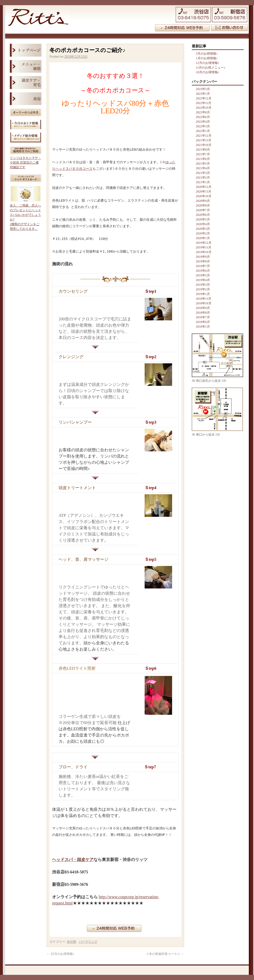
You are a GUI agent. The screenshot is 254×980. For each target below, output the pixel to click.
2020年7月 (203, 210)
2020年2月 (203, 233)
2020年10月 (204, 196)
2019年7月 (203, 266)
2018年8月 (203, 313)
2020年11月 (204, 191)
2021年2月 (203, 178)
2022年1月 (203, 131)
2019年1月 (203, 294)
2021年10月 (204, 145)
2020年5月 (203, 219)
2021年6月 (203, 159)
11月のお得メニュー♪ (211, 68)
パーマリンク (88, 942)
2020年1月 (203, 238)
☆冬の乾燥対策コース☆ (165, 954)
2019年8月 (203, 261)
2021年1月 (203, 182)
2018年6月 (203, 322)
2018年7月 (203, 317)
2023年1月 (203, 94)
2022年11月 (204, 103)
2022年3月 (203, 126)
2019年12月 (204, 243)
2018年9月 (203, 308)
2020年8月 (203, 205)
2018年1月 (203, 327)
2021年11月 (204, 140)
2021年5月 (203, 164)
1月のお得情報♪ (207, 58)
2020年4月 (203, 224)
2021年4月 (203, 168)
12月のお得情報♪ (61, 954)
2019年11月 (204, 247)
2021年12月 (204, 136)
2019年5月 (203, 275)
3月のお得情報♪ (207, 54)
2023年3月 (203, 89)
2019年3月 (203, 285)
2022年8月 (203, 112)
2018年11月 (204, 299)
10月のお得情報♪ (208, 72)
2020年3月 (203, 229)
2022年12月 (204, 98)
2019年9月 (203, 257)
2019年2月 (203, 289)
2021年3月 (203, 173)
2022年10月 (204, 108)
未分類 (72, 942)
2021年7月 (203, 154)
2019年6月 (203, 271)
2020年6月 (203, 215)
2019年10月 (204, 252)
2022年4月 (203, 122)
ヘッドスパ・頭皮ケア (73, 860)
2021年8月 (203, 150)
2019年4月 (203, 280)
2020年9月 (203, 201)
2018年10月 (204, 303)
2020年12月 (204, 187)
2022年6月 (203, 117)
